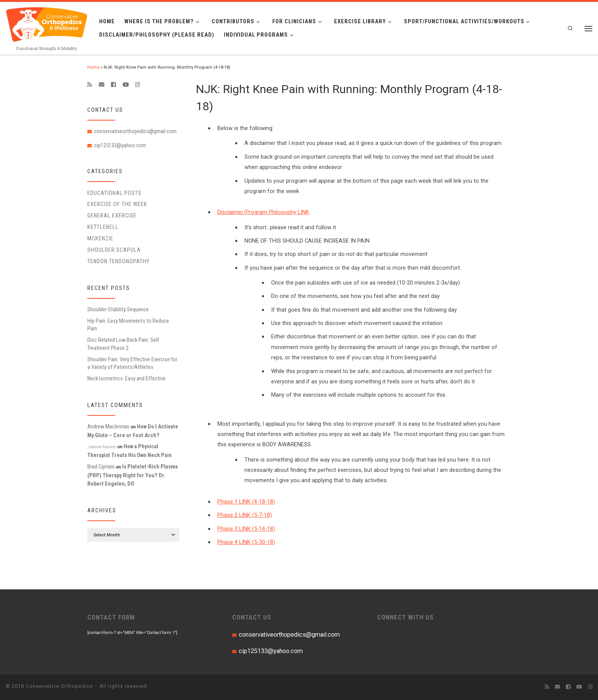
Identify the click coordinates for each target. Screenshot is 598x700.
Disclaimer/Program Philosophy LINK (263, 212)
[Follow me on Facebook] (113, 85)
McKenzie (100, 238)
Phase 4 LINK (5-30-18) (246, 542)
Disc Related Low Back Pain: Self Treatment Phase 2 (123, 344)
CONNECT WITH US (405, 617)
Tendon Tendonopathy (118, 261)
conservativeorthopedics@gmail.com (135, 131)
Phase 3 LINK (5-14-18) (246, 529)
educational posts (114, 193)
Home (93, 67)
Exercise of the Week (117, 204)
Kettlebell (103, 227)
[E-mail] (102, 85)
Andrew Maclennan (108, 426)
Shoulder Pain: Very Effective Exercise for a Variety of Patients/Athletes (132, 363)
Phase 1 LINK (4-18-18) (246, 502)
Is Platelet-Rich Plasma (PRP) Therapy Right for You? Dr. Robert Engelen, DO (133, 475)
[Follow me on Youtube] (125, 85)
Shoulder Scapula (114, 250)
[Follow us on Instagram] (137, 85)
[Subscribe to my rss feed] (90, 85)
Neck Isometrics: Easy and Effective (126, 378)
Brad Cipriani (101, 467)
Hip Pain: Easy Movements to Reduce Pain (128, 325)
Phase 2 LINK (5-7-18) (245, 515)
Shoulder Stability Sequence (118, 309)
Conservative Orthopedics (59, 686)
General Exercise (112, 216)
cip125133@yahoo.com (120, 145)
